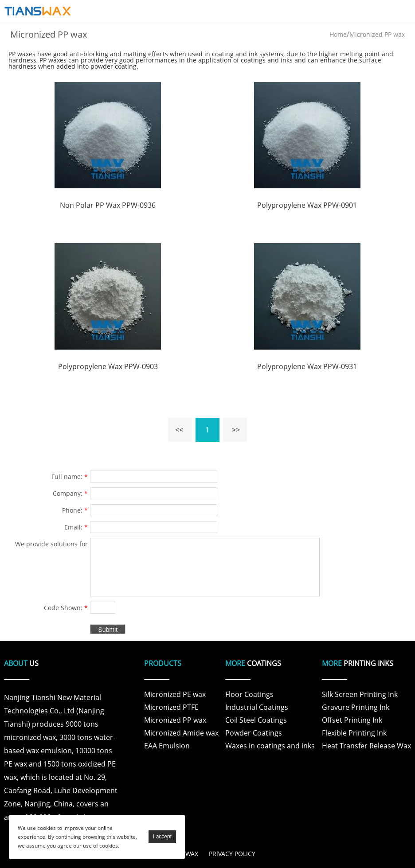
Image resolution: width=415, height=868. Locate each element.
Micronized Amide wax (181, 733)
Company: (70, 493)
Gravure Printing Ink (356, 707)
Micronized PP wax (377, 34)
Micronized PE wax (175, 694)
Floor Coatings (249, 694)
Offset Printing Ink (352, 720)
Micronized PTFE (171, 707)
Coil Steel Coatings (256, 720)
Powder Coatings (254, 733)
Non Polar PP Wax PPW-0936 (108, 205)
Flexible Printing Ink (354, 733)
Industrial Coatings (257, 707)
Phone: (75, 510)
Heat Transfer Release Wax (366, 746)
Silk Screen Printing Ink (360, 694)
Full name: (70, 477)
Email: (76, 527)
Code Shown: (66, 608)
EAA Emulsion (167, 746)
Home (338, 34)
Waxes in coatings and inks (270, 746)
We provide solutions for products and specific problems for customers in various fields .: (48, 545)
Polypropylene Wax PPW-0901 (307, 205)
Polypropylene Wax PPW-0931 (307, 366)
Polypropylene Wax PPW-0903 (108, 366)
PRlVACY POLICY (232, 854)
